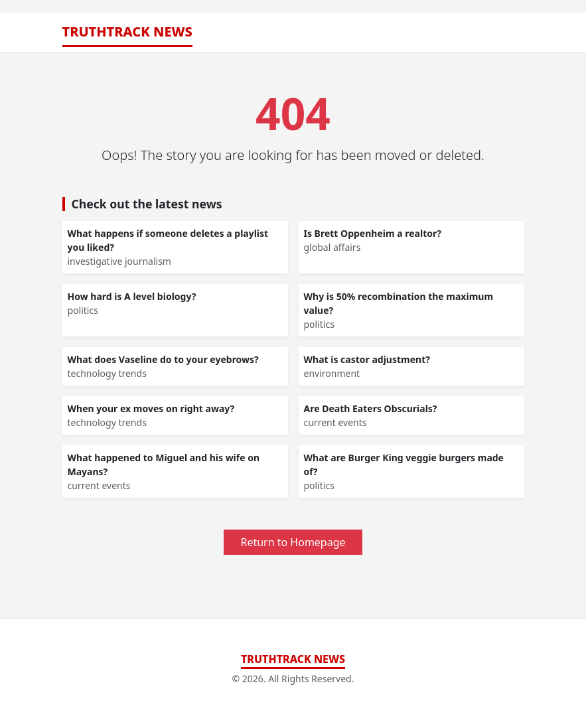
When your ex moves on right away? (151, 408)
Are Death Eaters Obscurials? (371, 408)
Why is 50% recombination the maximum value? (399, 303)
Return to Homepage (293, 542)
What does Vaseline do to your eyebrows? (163, 359)
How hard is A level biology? (132, 296)
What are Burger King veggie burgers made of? (404, 465)
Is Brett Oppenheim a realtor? (373, 233)
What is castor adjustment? (367, 359)
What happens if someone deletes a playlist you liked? (168, 240)
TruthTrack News (127, 32)
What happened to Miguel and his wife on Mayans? (164, 465)
